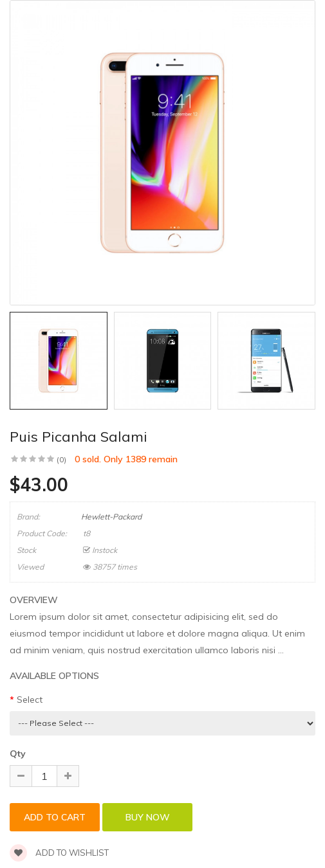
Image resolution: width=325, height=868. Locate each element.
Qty (18, 754)
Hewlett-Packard (111, 517)
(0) (61, 459)
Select (30, 700)
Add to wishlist (59, 853)
